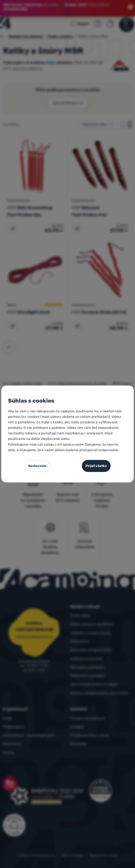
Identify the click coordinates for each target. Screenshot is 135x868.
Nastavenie (37, 466)
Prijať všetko (96, 466)
